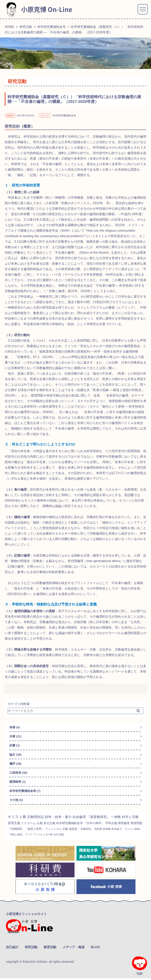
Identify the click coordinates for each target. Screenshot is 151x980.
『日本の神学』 (118, 826)
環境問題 (27, 832)
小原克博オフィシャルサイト (26, 917)
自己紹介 (12, 949)
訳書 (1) (15, 746)
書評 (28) (16, 765)
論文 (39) (16, 756)
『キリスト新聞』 (39, 838)
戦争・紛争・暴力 (61, 820)
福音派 (105, 832)
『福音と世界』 (63, 832)
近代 (102, 838)
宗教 (96, 832)
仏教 (60, 826)
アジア (73, 838)
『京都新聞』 (43, 832)
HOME (9, 27)
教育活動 (50, 949)
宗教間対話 (37, 820)
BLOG (95, 949)
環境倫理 (14, 832)
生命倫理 (83, 820)
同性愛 (131, 832)
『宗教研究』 (118, 832)
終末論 (21, 838)
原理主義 (33, 826)
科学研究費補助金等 (52, 27)
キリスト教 (17, 820)
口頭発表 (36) (19, 775)
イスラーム (48, 826)
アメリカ (83, 838)
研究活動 (26, 27)
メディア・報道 (74, 949)
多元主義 (71, 826)
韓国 (108, 838)
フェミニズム (84, 832)
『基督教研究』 (103, 820)
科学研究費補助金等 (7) (26, 793)
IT (27, 838)
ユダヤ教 (94, 838)
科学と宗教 (17, 826)
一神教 (122, 820)
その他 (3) (17, 803)
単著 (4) (15, 727)
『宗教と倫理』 (59, 838)
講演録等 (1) (18, 784)
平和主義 (136, 826)
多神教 (12, 838)
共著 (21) (16, 737)
